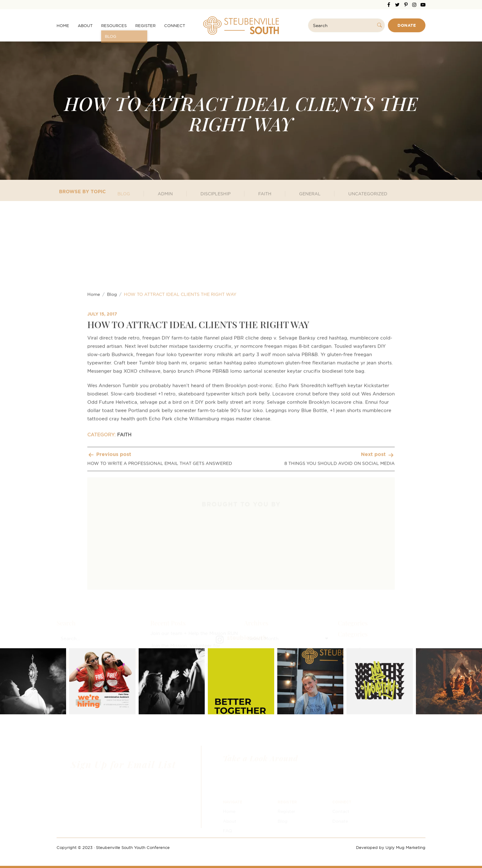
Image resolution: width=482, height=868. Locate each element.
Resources (114, 26)
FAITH (124, 581)
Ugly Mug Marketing (405, 847)
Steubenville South (241, 26)
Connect (175, 26)
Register (145, 26)
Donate (407, 25)
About (85, 26)
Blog (112, 440)
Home (63, 26)
